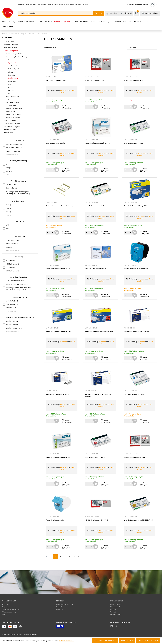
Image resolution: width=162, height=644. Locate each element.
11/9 (8, 208)
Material (20, 236)
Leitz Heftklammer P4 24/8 (133, 143)
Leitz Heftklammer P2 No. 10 (95, 457)
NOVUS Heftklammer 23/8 (94, 80)
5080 (8, 168)
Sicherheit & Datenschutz (11, 609)
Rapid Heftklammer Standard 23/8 (58, 332)
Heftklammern (13, 78)
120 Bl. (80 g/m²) (12, 271)
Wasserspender (116, 607)
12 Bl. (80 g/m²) (12, 267)
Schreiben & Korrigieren (12, 127)
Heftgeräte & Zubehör (13, 63)
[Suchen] (99, 13)
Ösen (9, 84)
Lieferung (60, 609)
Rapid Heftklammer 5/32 (55, 520)
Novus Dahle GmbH (14, 148)
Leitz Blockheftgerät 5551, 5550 (17, 284)
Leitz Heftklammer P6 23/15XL (135, 394)
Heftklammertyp (20, 201)
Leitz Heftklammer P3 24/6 (94, 206)
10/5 (8, 205)
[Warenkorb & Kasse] (150, 13)
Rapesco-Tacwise (13, 151)
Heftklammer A (12, 325)
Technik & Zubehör (11, 130)
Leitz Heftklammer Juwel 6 (55, 143)
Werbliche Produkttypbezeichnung (20, 317)
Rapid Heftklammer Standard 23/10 (59, 457)
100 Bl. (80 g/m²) (12, 264)
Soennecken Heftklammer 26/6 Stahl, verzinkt (98, 395)
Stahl (9, 247)
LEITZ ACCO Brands (14, 144)
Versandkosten (32, 634)
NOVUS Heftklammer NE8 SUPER (97, 520)
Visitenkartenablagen (13, 117)
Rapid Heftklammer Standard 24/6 (97, 143)
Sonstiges (11, 90)
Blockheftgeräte (13, 66)
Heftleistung (20, 257)
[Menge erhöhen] (53, 107)
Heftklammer (12, 321)
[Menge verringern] (47, 107)
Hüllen (8, 93)
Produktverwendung (20, 181)
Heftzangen (12, 81)
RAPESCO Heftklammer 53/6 (56, 80)
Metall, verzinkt (12, 244)
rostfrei (20, 221)
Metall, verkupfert (13, 240)
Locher (8, 99)
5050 (8, 164)
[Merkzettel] (126, 13)
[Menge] (50, 107)
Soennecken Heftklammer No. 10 (58, 394)
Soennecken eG (12, 155)
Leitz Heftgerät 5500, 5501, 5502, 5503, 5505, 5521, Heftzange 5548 (19, 289)
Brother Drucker (116, 614)
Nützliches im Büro (11, 48)
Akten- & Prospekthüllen (14, 54)
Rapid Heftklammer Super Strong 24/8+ (99, 332)
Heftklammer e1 (12, 332)
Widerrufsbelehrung (9, 612)
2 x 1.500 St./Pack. (13, 311)
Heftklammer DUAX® (14, 328)
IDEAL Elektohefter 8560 (15, 281)
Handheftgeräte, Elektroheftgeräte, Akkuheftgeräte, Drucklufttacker (18, 193)
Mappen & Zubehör (13, 102)
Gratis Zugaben (116, 604)
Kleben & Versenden (11, 45)
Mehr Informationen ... (66, 641)
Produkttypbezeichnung (20, 160)
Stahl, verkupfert (12, 251)
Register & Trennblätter (14, 108)
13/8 (8, 215)
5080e (9, 171)
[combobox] (56, 13)
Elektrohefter (11, 188)
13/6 (8, 212)
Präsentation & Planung (12, 124)
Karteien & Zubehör (13, 96)
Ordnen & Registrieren (12, 51)
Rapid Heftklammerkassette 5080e (136, 269)
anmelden (63, 90)
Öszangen (11, 87)
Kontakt (59, 607)
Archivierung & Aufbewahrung (16, 57)
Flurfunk (113, 609)
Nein (8, 228)
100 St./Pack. (11, 308)
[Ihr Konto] (154, 4)
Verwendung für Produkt (20, 277)
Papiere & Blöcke (10, 121)
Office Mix (6, 604)
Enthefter (11, 72)
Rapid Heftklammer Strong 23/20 (136, 206)
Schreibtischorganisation (14, 114)
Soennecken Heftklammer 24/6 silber (137, 332)
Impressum (6, 607)
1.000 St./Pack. (12, 301)
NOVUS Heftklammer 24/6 (133, 80)
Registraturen (11, 111)
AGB (4, 614)
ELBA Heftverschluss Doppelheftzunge (60, 206)
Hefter (8, 60)
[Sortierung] (142, 47)
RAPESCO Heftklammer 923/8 (95, 269)
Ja (7, 225)
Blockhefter (11, 185)
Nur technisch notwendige (105, 641)
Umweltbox (114, 612)
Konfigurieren (127, 641)
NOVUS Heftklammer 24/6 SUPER (136, 457)
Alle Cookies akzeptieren (148, 641)
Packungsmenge (20, 297)
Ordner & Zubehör (12, 105)
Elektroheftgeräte (14, 69)
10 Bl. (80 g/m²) (12, 260)
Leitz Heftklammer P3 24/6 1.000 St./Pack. (139, 520)
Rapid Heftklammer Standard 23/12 (59, 269)
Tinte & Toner (9, 133)
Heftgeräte (11, 75)
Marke (20, 140)
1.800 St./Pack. (12, 304)
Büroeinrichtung (10, 42)
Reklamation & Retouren (65, 604)
